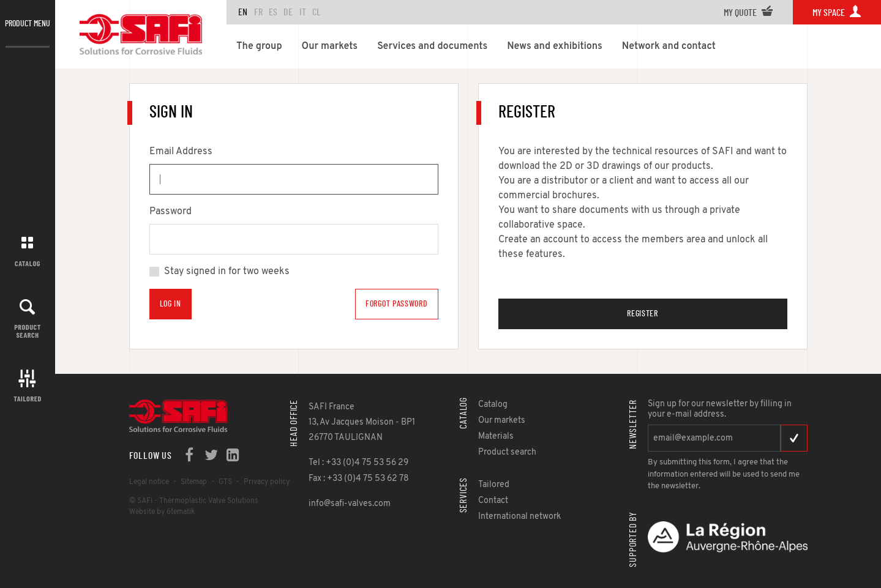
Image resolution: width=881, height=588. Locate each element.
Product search (28, 331)
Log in (171, 304)
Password (171, 212)
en (243, 12)
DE (288, 12)
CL (317, 12)
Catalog (28, 263)
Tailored (28, 398)
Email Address (181, 152)
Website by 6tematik (162, 512)
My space (837, 13)
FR (258, 12)
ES (273, 12)
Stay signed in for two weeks (227, 272)
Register (643, 314)
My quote (748, 13)
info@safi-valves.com (350, 504)
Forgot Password (397, 304)
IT (303, 12)
